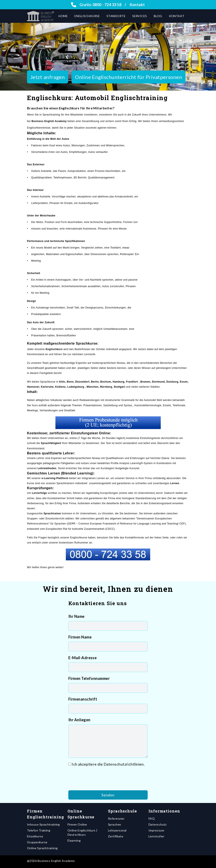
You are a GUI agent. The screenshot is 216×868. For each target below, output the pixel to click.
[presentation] (100, 779)
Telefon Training (39, 830)
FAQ (152, 818)
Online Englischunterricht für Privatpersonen (128, 77)
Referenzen (116, 818)
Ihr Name (76, 616)
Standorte (116, 16)
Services (140, 16)
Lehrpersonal (117, 830)
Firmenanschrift (83, 699)
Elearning (74, 840)
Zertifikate (116, 836)
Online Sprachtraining (42, 848)
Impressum (156, 830)
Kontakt (137, 5)
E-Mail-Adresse (82, 658)
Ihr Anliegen (79, 720)
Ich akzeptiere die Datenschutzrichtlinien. (108, 764)
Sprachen (115, 824)
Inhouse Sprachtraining (43, 824)
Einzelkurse (35, 836)
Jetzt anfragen (48, 77)
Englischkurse (87, 16)
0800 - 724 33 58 (107, 5)
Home (63, 16)
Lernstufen (156, 836)
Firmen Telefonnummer (89, 678)
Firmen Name (80, 637)
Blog (158, 16)
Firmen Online (77, 824)
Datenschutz (158, 824)
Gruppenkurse (37, 842)
